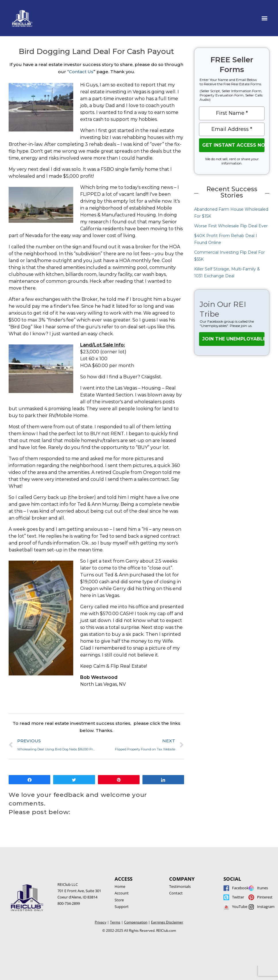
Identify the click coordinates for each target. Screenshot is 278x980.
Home (120, 886)
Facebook (240, 888)
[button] (265, 18)
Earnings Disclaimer (167, 922)
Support (122, 907)
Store (119, 900)
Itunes (262, 888)
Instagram (266, 907)
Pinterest (265, 897)
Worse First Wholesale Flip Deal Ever (231, 226)
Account (122, 893)
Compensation (136, 922)
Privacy (101, 922)
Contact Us (81, 72)
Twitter (238, 897)
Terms (115, 922)
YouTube (240, 907)
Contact (176, 893)
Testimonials (180, 886)
